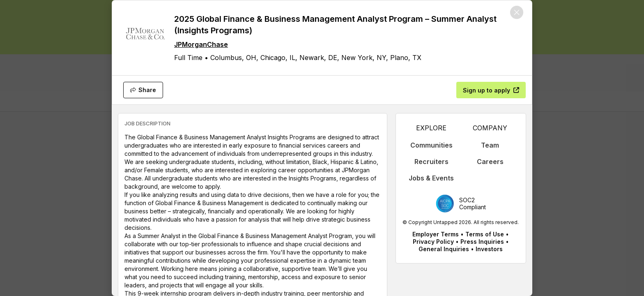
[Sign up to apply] (491, 90)
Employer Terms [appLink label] (436, 234)
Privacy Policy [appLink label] (433, 242)
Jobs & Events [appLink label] (431, 178)
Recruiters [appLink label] (431, 162)
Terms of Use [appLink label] (485, 234)
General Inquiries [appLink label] (444, 249)
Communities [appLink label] (431, 145)
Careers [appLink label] (490, 162)
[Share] (143, 90)
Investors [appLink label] (489, 249)
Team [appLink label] (490, 145)
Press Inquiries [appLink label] (482, 242)
